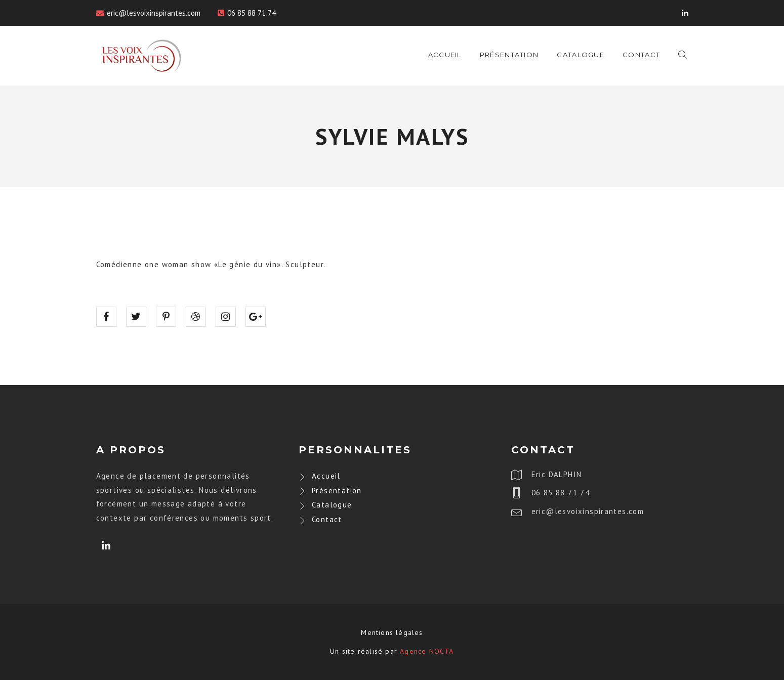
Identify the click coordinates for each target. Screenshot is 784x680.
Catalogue (581, 55)
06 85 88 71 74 (252, 13)
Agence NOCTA (427, 651)
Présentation (509, 55)
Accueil (445, 55)
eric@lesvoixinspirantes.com (154, 13)
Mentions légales (392, 632)
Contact (641, 55)
